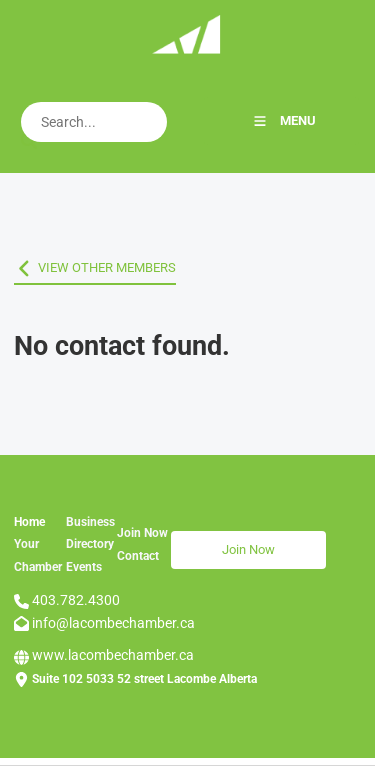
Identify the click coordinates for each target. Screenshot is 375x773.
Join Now (197, 541)
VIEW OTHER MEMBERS (83, 267)
